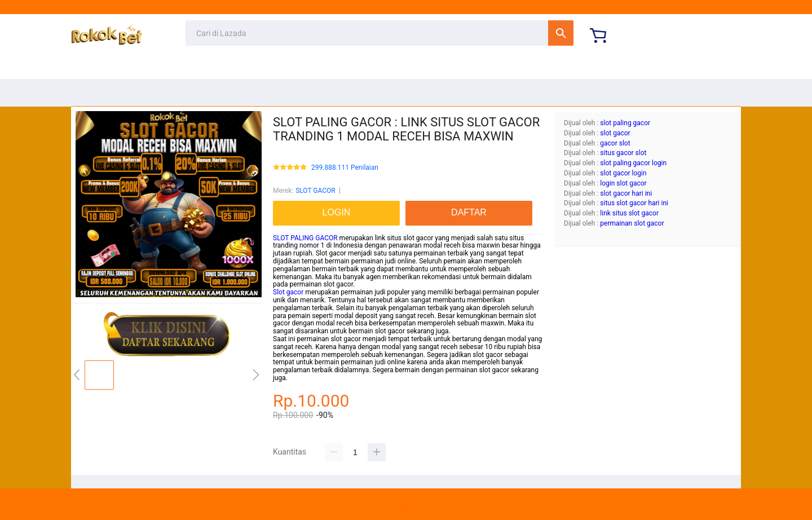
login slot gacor (623, 183)
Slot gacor (288, 292)
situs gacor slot (623, 153)
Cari (561, 33)
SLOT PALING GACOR (305, 238)
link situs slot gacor (629, 213)
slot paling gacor (625, 123)
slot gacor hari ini (626, 193)
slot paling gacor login (633, 163)
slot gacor (615, 133)
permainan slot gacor (632, 223)
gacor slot (615, 143)
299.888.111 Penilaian (345, 168)
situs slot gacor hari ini (634, 203)
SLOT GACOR (315, 191)
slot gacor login (623, 173)
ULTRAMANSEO (406, 504)
